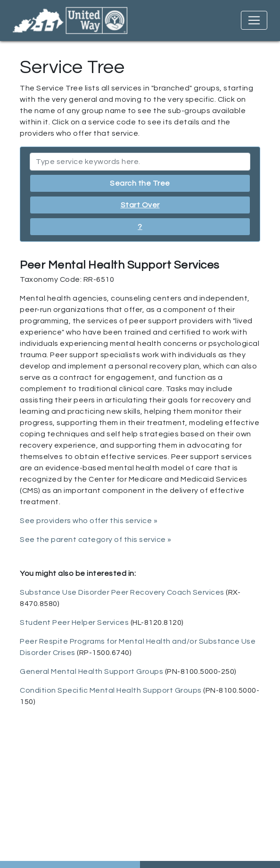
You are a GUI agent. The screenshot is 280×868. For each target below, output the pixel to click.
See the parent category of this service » (96, 540)
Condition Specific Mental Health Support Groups (111, 690)
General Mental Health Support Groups (91, 671)
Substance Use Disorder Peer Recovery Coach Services (122, 592)
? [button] (140, 227)
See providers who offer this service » (89, 521)
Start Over (140, 205)
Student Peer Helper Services (74, 622)
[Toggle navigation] (254, 20)
